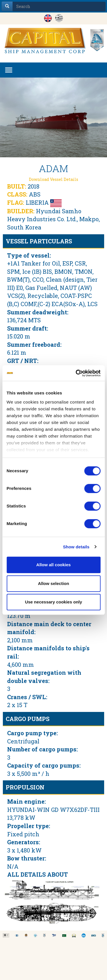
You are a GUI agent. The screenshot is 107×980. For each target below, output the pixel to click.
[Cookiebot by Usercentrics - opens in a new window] (76, 373)
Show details (76, 547)
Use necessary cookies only (53, 602)
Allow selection (53, 583)
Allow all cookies (53, 565)
